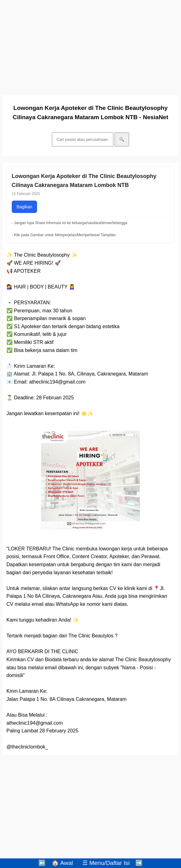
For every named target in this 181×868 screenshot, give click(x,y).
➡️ (139, 863)
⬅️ (42, 863)
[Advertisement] (90, 46)
